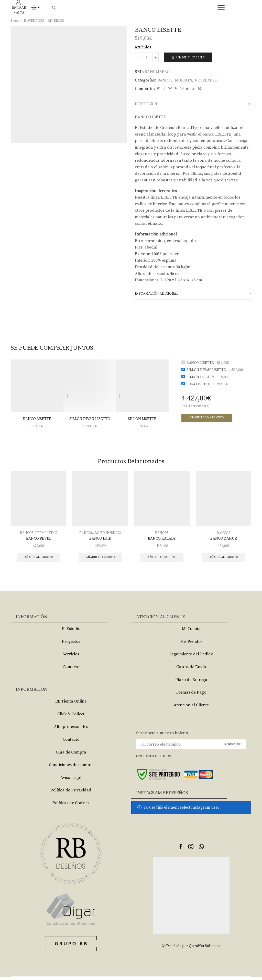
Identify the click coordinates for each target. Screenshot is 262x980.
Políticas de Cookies (71, 806)
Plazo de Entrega (191, 683)
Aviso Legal (71, 781)
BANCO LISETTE (37, 421)
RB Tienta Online (71, 704)
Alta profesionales (71, 730)
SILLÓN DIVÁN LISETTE (90, 421)
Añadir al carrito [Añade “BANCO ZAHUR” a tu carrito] (223, 560)
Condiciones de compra (71, 768)
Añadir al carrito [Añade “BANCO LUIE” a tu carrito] (100, 560)
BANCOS (166, 80)
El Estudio (71, 632)
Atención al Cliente (191, 708)
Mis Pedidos (191, 645)
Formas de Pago (191, 696)
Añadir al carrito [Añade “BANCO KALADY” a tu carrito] (162, 560)
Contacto (71, 670)
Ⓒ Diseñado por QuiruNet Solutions (191, 949)
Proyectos (71, 645)
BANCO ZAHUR (223, 541)
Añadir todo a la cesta (208, 420)
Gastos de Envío (191, 670)
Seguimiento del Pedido (191, 657)
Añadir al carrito (192, 58)
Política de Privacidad (71, 793)
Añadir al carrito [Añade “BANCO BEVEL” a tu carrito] (39, 560)
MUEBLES (57, 21)
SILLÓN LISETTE (142, 421)
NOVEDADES (34, 21)
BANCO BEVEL (39, 541)
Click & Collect (71, 717)
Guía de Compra (71, 755)
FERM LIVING (47, 535)
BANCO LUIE (100, 541)
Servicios (71, 657)
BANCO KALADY (162, 541)
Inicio (15, 21)
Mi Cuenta (191, 632)
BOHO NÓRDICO (108, 535)
